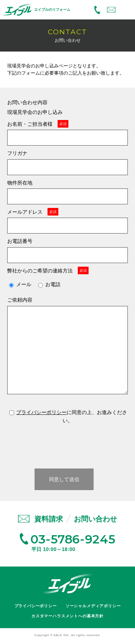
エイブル (68, 584)
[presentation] (68, 446)
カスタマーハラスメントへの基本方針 (67, 616)
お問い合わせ (111, 10)
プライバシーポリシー (41, 412)
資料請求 (49, 519)
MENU (126, 10)
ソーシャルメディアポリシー (93, 606)
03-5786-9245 (97, 10)
